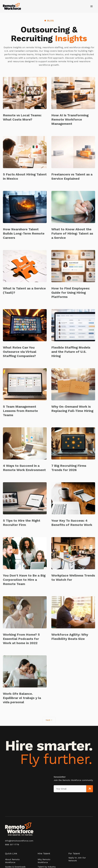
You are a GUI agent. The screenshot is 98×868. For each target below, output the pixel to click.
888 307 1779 (12, 845)
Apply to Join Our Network (77, 859)
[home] (12, 6)
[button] (92, 6)
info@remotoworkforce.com (19, 841)
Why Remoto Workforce (44, 861)
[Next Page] (49, 720)
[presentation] (67, 798)
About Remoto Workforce (12, 861)
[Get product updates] (70, 789)
